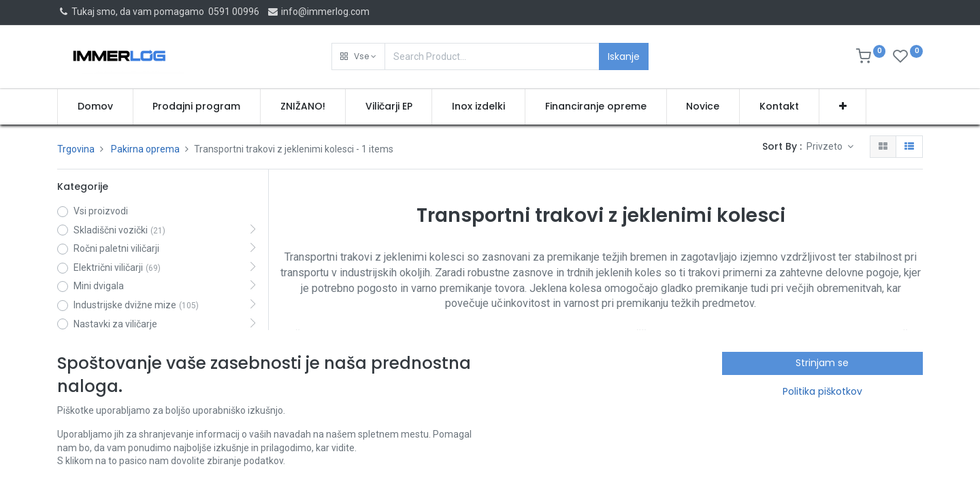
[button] (358, 56)
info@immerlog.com (318, 12)
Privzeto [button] (826, 146)
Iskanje (624, 56)
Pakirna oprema (145, 149)
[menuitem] (95, 107)
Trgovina (76, 149)
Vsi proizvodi (101, 211)
